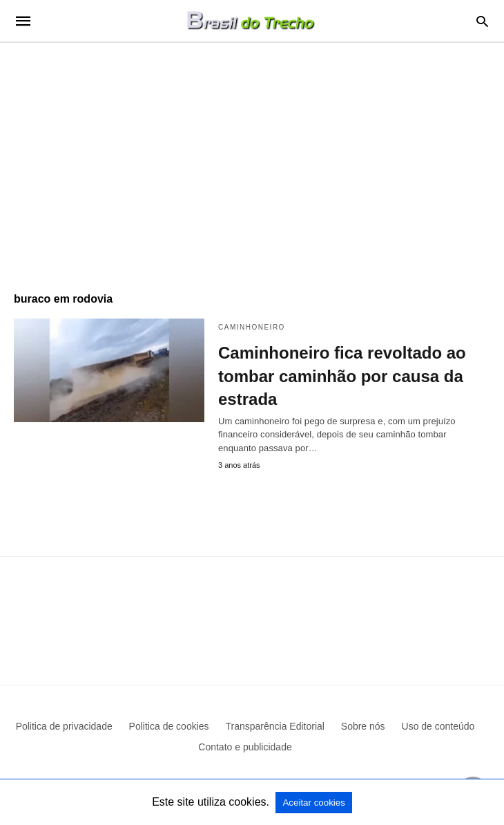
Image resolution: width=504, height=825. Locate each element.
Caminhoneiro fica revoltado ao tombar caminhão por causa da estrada (342, 376)
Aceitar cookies (313, 803)
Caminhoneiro (252, 327)
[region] (252, 160)
